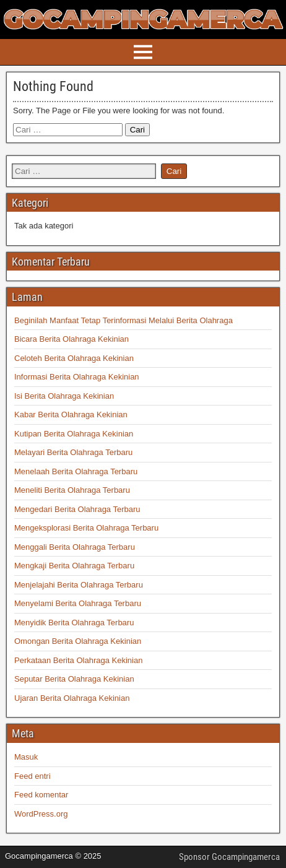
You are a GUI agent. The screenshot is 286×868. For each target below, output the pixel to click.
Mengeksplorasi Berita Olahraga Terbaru (86, 528)
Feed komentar (41, 795)
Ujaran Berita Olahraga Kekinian (72, 698)
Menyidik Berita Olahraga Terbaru (74, 623)
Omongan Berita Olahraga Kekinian (78, 641)
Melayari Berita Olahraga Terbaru (73, 452)
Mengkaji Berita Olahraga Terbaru (74, 566)
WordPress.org (41, 814)
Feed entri (32, 776)
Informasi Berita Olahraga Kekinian (77, 377)
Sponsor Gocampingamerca (229, 857)
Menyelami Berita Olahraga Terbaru (78, 603)
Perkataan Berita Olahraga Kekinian (78, 660)
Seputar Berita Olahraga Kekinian (74, 679)
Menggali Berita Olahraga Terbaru (75, 547)
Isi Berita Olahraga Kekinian (64, 396)
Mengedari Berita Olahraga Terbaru (77, 509)
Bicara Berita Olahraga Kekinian (71, 339)
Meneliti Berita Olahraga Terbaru (72, 490)
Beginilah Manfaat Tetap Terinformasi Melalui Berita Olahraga (123, 320)
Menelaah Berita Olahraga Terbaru (76, 471)
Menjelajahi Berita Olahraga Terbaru (79, 585)
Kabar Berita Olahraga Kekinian (71, 414)
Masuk (26, 757)
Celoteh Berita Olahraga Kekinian (74, 358)
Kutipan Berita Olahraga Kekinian (74, 434)
